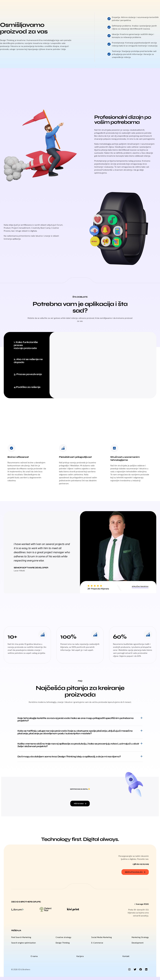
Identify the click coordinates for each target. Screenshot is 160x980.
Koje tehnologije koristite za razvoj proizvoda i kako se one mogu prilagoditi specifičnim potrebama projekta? (73, 720)
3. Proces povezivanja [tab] (28, 374)
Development (138, 946)
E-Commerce (97, 946)
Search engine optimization (23, 946)
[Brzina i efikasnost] (11, 448)
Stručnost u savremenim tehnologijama (126, 458)
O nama (87, 5)
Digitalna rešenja (71, 5)
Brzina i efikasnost (19, 457)
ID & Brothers (24, 973)
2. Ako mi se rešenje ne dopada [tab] (28, 361)
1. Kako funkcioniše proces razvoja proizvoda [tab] (26, 345)
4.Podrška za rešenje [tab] (27, 387)
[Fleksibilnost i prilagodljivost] (63, 448)
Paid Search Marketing (21, 940)
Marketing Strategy (140, 940)
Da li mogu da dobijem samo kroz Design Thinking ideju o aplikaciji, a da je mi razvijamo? (74, 759)
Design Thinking (63, 946)
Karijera (80, 959)
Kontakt (98, 5)
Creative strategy (63, 940)
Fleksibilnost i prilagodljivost (77, 457)
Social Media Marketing (101, 940)
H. (57, 5)
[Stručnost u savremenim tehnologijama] (114, 448)
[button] (80, 720)
